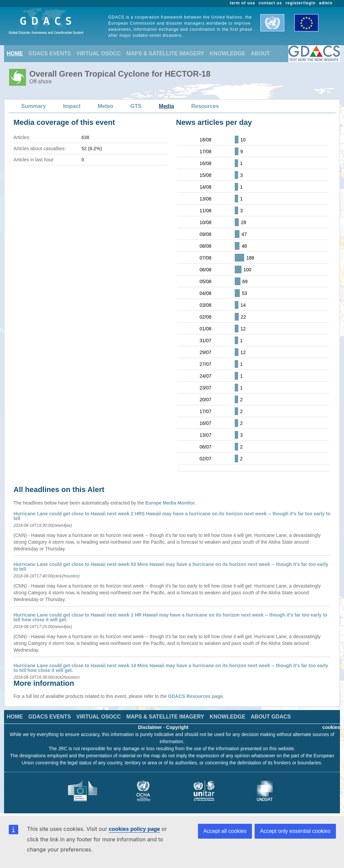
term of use (243, 3)
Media (166, 106)
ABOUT (260, 53)
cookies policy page (134, 829)
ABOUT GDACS (271, 717)
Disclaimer (150, 727)
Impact (72, 106)
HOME (15, 53)
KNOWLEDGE (228, 53)
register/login (300, 3)
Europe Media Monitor (170, 503)
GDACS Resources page (195, 696)
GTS (136, 106)
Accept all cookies (225, 831)
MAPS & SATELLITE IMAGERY (165, 53)
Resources (205, 106)
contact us (270, 3)
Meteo (106, 106)
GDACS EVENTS (50, 53)
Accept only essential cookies (295, 831)
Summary (34, 106)
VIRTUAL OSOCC (98, 53)
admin (326, 3)
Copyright (177, 727)
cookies (331, 727)
